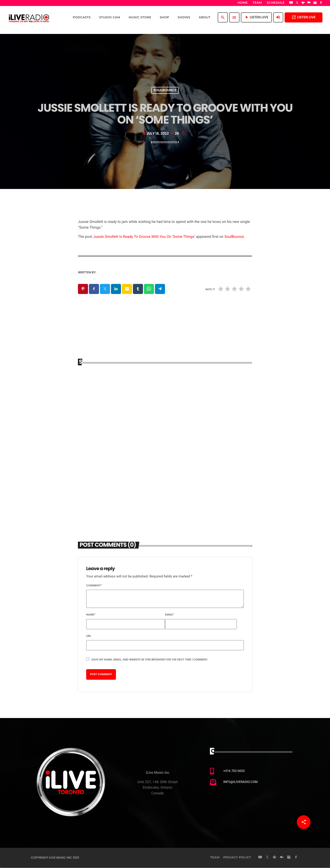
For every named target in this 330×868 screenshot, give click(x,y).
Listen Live (304, 17)
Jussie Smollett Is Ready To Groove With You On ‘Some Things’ (144, 237)
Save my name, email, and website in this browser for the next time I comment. (150, 660)
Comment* (94, 586)
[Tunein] (303, 3)
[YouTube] (291, 3)
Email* (170, 615)
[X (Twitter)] (297, 3)
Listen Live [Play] (256, 17)
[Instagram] (315, 3)
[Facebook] (321, 3)
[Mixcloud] (309, 3)
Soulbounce (165, 90)
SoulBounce (234, 237)
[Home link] (29, 17)
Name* (91, 615)
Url (89, 636)
